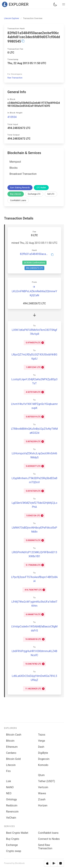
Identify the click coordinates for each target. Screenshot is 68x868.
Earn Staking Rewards (20, 188)
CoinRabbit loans (48, 833)
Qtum (41, 775)
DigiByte (43, 753)
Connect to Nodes (49, 839)
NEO (9, 793)
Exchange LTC (34, 194)
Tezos (42, 735)
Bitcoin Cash (14, 735)
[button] (64, 4)
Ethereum (12, 747)
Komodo (43, 765)
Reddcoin (12, 805)
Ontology (12, 799)
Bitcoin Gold (13, 759)
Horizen (43, 805)
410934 (12, 117)
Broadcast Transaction (23, 174)
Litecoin (11, 765)
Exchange (12, 845)
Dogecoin (44, 759)
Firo (8, 771)
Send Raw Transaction (45, 847)
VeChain (11, 818)
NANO (10, 787)
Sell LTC (51, 194)
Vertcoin (43, 787)
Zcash (42, 799)
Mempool (15, 162)
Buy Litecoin (16, 194)
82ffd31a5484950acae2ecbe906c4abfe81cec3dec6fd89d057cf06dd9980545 (34, 254)
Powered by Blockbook (14, 863)
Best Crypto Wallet (17, 833)
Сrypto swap (14, 851)
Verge (42, 741)
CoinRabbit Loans (18, 200)
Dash (41, 747)
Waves (42, 793)
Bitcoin (10, 741)
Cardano (11, 753)
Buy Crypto (13, 839)
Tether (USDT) (47, 781)
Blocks (14, 168)
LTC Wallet (41, 188)
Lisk (9, 781)
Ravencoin (12, 812)
